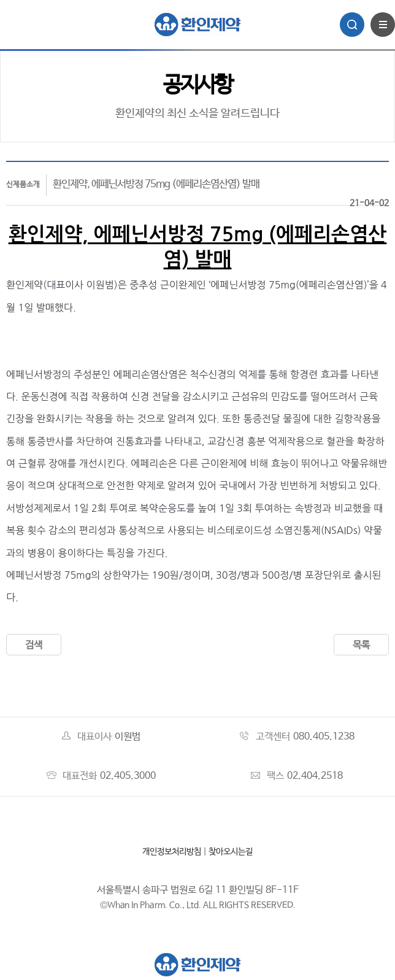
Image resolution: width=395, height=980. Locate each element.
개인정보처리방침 (172, 852)
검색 (34, 645)
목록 (361, 645)
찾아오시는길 (231, 852)
